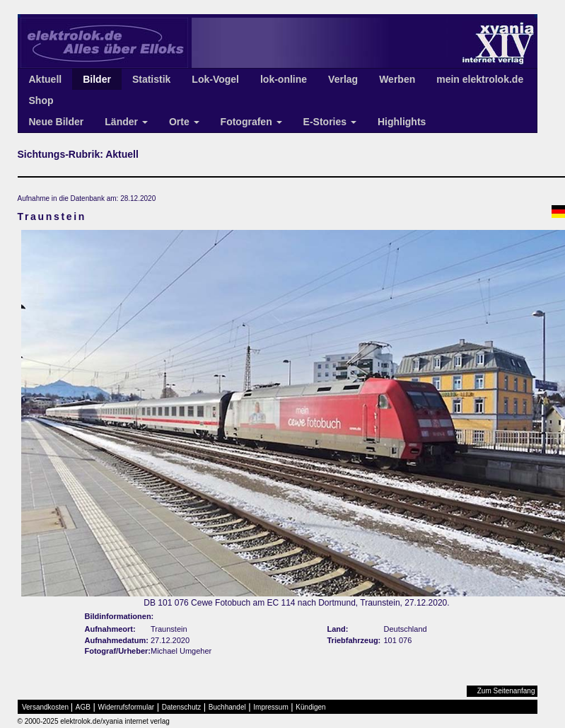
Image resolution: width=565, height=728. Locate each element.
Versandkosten (45, 707)
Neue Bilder (57, 122)
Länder (126, 122)
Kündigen (310, 707)
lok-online (284, 79)
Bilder (97, 79)
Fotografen (251, 122)
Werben (397, 79)
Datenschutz (182, 707)
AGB (83, 707)
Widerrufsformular (126, 707)
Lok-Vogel (215, 79)
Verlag (343, 79)
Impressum (270, 707)
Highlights (402, 122)
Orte (184, 122)
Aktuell (46, 79)
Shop (41, 100)
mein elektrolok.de (480, 79)
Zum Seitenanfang (506, 691)
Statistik (151, 79)
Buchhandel (227, 707)
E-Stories (330, 122)
